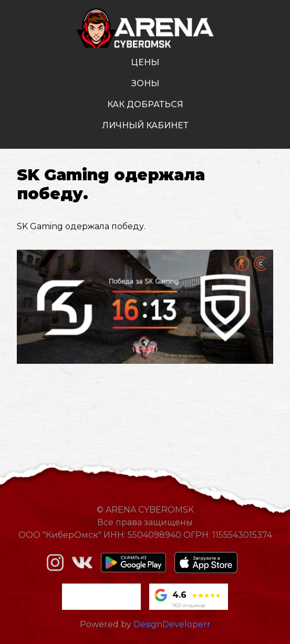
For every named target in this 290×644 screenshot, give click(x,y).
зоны (145, 83)
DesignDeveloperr (172, 624)
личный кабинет (145, 125)
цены (145, 62)
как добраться (145, 104)
